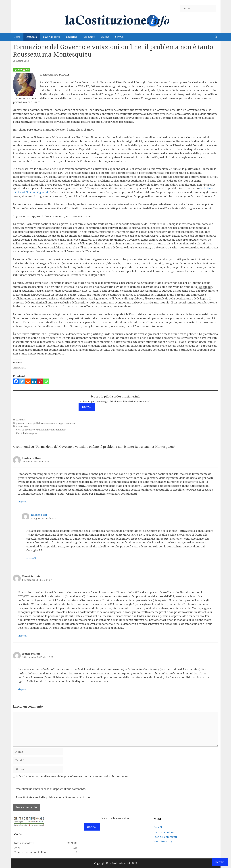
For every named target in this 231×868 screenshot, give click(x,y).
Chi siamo (89, 37)
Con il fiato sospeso (27, 433)
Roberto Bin (39, 515)
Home (17, 37)
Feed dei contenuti (165, 832)
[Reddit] (28, 381)
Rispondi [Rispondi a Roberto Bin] (31, 558)
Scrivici (119, 37)
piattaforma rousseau (45, 423)
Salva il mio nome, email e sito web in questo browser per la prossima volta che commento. (73, 776)
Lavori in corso (52, 37)
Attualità (32, 37)
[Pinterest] (40, 381)
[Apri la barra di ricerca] (216, 37)
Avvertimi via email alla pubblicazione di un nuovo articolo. (53, 797)
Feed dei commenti (165, 837)
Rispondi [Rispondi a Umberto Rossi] (23, 502)
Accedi (158, 827)
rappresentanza (66, 423)
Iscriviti (87, 407)
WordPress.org (163, 841)
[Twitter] (22, 381)
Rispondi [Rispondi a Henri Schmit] (23, 636)
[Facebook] (16, 381)
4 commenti (23, 426)
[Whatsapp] (46, 381)
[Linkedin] (34, 381)
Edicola (105, 37)
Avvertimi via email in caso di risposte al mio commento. (51, 789)
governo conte (24, 423)
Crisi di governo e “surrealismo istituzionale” (41, 430)
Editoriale (72, 37)
